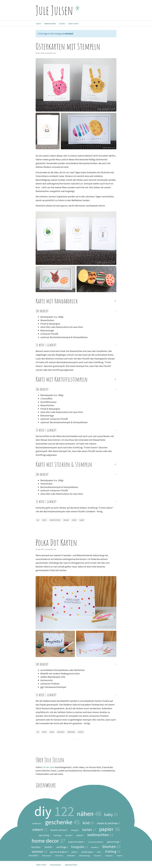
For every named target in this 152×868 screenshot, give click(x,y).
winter (80, 835)
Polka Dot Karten (56, 542)
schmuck (71, 856)
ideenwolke (50, 23)
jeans (75, 852)
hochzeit (34, 855)
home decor (49, 841)
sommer (39, 852)
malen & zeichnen (108, 823)
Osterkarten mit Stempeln (68, 46)
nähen (89, 814)
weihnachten (100, 835)
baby (111, 814)
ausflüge (62, 847)
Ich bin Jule (48, 767)
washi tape (88, 852)
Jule (54, 53)
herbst (49, 847)
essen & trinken (77, 842)
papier (82, 520)
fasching (58, 835)
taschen (37, 847)
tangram (109, 856)
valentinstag (85, 856)
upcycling (45, 835)
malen (120, 856)
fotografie (80, 847)
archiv (62, 23)
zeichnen (59, 856)
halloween (47, 856)
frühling (113, 852)
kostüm (69, 835)
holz (100, 852)
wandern (95, 847)
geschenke (61, 732)
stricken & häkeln (96, 842)
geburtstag (71, 732)
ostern (44, 520)
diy (38, 520)
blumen (112, 847)
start (39, 23)
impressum (56, 865)
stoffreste (37, 824)
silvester (98, 856)
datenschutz (71, 865)
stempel (66, 520)
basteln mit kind (55, 520)
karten (74, 520)
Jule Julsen (58, 10)
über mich (73, 23)
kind (88, 823)
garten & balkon (59, 852)
